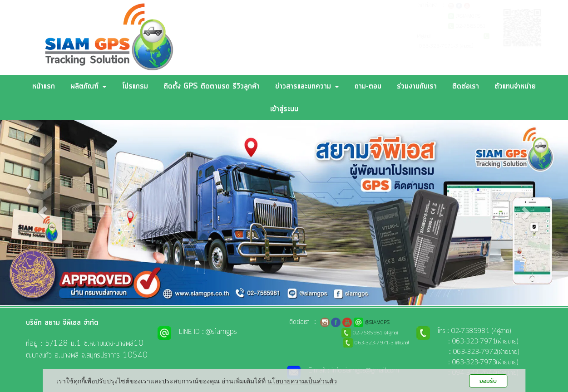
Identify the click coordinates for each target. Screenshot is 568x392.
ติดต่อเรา (466, 86)
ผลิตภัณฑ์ (89, 86)
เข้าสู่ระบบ (284, 109)
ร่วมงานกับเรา (417, 86)
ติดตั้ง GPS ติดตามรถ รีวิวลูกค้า (212, 86)
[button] (43, 213)
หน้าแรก (44, 86)
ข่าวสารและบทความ (307, 86)
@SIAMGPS (468, 16)
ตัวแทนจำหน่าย (515, 86)
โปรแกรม (135, 86)
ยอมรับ (488, 381)
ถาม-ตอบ (368, 86)
